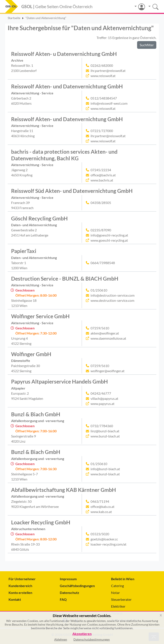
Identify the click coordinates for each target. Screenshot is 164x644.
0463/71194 (100, 501)
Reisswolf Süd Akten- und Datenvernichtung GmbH (72, 191)
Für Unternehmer (22, 579)
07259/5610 (100, 328)
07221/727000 (102, 131)
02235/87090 (101, 230)
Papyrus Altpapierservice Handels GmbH (59, 381)
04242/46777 (101, 393)
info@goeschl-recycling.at (109, 235)
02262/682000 (102, 65)
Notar (115, 593)
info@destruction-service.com (113, 295)
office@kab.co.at (102, 506)
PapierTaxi (24, 251)
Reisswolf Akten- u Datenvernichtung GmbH (64, 54)
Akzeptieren (82, 634)
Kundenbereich (20, 586)
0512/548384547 (104, 98)
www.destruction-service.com (112, 300)
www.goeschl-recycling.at (109, 240)
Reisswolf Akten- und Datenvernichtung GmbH (67, 86)
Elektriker (118, 606)
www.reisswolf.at (103, 76)
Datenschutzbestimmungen (92, 639)
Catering (117, 586)
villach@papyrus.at (104, 398)
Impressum (68, 579)
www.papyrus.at (102, 404)
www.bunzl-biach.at (105, 436)
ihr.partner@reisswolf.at (108, 71)
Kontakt (15, 599)
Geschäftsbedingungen (77, 586)
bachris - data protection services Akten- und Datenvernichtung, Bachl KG (64, 155)
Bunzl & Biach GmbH (36, 414)
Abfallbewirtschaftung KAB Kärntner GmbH (64, 490)
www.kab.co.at (101, 512)
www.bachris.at (102, 180)
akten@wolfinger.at (105, 333)
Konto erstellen (20, 593)
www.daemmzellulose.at (108, 338)
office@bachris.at (103, 175)
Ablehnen (61, 639)
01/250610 (99, 290)
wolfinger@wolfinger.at (108, 371)
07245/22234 (101, 170)
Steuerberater (121, 599)
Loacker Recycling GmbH (41, 522)
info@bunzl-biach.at (105, 469)
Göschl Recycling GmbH (39, 218)
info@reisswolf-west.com (109, 103)
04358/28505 (101, 203)
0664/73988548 (103, 263)
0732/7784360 (102, 426)
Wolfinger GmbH (31, 354)
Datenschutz (70, 593)
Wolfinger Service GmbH (40, 316)
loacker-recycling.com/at (108, 544)
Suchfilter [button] (147, 45)
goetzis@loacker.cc (104, 539)
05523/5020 (100, 534)
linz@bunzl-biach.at (105, 431)
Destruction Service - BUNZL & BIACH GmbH (65, 278)
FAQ (63, 599)
